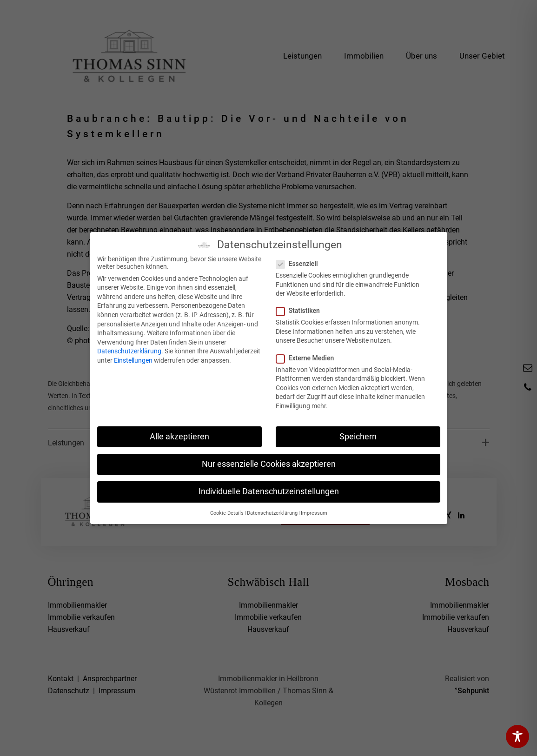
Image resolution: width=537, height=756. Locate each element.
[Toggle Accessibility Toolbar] (517, 736)
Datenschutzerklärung (129, 351)
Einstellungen (133, 360)
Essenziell (300, 264)
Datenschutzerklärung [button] (272, 513)
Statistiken (301, 311)
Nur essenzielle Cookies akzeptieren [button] (269, 464)
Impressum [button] (314, 513)
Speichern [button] (358, 437)
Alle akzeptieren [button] (179, 437)
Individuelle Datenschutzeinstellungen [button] (269, 491)
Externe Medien (308, 358)
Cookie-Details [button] (227, 513)
